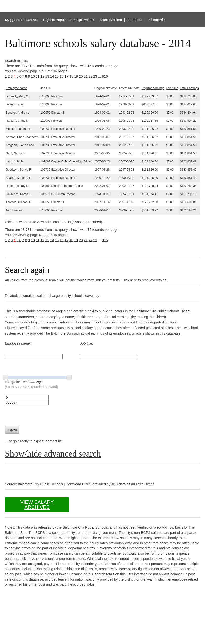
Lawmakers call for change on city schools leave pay (59, 296)
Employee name (16, 88)
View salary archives (37, 505)
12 (42, 76)
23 (95, 76)
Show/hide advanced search (53, 454)
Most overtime (111, 20)
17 (66, 76)
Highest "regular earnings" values (69, 20)
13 (47, 76)
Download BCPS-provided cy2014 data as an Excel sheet (110, 484)
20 (81, 76)
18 (71, 76)
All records (156, 20)
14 (52, 76)
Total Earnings (189, 88)
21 (86, 76)
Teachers (135, 20)
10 (33, 76)
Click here (129, 280)
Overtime (172, 88)
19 (76, 76)
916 (105, 76)
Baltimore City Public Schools (157, 311)
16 (62, 76)
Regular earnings (153, 88)
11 (38, 76)
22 (91, 76)
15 (57, 76)
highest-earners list (48, 441)
